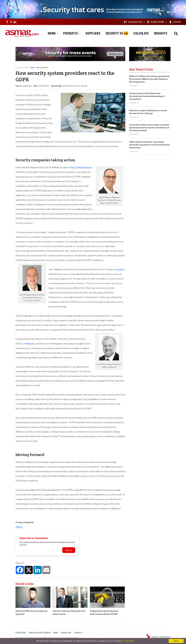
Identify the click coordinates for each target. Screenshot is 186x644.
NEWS (53, 33)
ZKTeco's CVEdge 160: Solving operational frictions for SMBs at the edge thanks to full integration (149, 79)
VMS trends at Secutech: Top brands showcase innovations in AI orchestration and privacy (150, 145)
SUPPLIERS (93, 33)
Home (27, 67)
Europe (84, 86)
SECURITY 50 (114, 33)
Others (19, 527)
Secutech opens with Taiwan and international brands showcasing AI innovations (147, 96)
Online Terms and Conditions (40, 632)
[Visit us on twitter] (11, 22)
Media (55, 632)
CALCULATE (141, 33)
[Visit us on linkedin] (15, 22)
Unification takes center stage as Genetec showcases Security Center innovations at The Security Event (149, 128)
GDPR (66, 86)
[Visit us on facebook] (7, 22)
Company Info (66, 632)
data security (75, 86)
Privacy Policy (21, 632)
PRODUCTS (72, 33)
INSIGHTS (161, 33)
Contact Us (78, 632)
